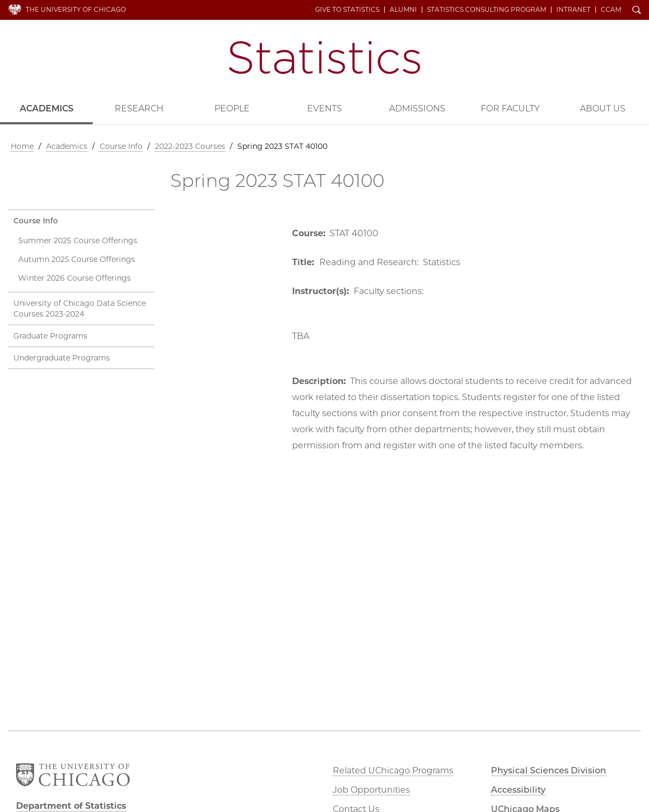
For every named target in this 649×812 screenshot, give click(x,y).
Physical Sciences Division (549, 770)
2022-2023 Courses (190, 146)
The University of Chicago (76, 9)
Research (139, 108)
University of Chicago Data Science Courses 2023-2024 (80, 309)
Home (22, 146)
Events (324, 108)
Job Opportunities (371, 790)
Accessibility (518, 790)
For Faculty (510, 108)
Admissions (417, 108)
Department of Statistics (324, 58)
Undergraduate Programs (62, 358)
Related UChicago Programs (393, 770)
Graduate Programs (50, 336)
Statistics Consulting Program (487, 10)
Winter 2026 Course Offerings (74, 278)
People (232, 108)
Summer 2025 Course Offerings (78, 240)
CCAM (611, 10)
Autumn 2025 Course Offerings (77, 259)
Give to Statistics (347, 10)
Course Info (121, 146)
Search (637, 11)
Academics (47, 108)
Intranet (573, 10)
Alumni (403, 10)
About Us (603, 108)
